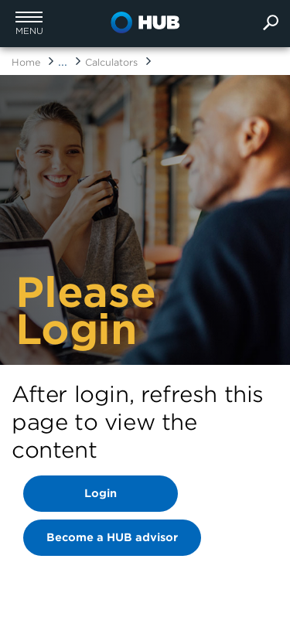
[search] (271, 24)
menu (29, 31)
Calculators (111, 62)
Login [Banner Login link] (101, 493)
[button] (29, 23)
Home (26, 62)
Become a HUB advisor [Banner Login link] (112, 537)
